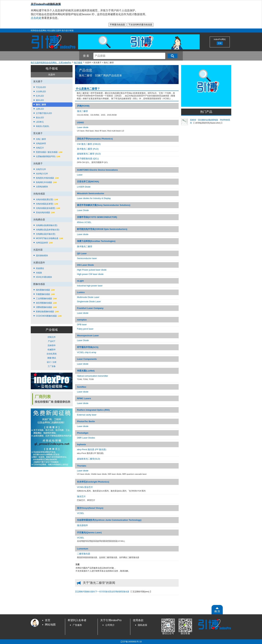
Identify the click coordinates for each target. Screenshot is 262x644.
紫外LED (40, 100)
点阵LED (40, 109)
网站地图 (50, 625)
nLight (80, 281)
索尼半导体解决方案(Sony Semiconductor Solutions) (104, 205)
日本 (220, 43)
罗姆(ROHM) (83, 106)
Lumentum (83, 549)
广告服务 (77, 625)
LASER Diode (84, 187)
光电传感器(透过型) (47, 199)
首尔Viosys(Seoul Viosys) (90, 508)
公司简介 (110, 625)
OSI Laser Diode (85, 265)
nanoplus (82, 320)
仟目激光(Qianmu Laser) (89, 532)
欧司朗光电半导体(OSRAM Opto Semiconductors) (102, 229)
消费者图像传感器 (46, 307)
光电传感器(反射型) (47, 204)
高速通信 (40, 268)
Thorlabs (82, 466)
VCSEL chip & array (87, 352)
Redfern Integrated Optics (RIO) (93, 410)
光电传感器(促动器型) (48, 208)
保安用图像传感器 (46, 303)
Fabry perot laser (85, 329)
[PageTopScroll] (217, 610)
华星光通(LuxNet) (86, 371)
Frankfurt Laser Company (90, 308)
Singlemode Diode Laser (89, 301)
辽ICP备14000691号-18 (131, 642)
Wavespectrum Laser (88, 336)
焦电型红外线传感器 (47, 178)
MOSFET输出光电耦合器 (49, 238)
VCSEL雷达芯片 (85, 487)
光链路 (39, 273)
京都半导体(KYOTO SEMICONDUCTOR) (97, 217)
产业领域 (52, 330)
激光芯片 (81, 496)
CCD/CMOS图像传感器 (49, 316)
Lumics (81, 292)
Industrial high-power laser (90, 286)
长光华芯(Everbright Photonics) (93, 482)
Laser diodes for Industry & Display (94, 198)
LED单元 (40, 122)
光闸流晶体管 (44, 243)
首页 (48, 620)
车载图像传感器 (45, 294)
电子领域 (52, 69)
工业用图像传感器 (46, 299)
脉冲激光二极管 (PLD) (88, 149)
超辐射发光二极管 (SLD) (89, 154)
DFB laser (82, 325)
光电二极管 (41, 139)
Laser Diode (83, 210)
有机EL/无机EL (43, 126)
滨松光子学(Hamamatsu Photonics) (95, 139)
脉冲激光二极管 (85, 246)
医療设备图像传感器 (47, 312)
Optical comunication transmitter (93, 376)
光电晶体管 (41, 143)
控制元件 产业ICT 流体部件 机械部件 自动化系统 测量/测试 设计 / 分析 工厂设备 (52, 352)
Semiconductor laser (87, 258)
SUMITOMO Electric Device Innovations (97, 170)
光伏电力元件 (42, 174)
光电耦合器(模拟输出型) (47, 225)
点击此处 (36, 18)
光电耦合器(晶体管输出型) (48, 230)
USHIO (80, 123)
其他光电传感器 (45, 212)
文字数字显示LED (44, 113)
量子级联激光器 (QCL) (88, 159)
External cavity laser (87, 415)
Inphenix (81, 444)
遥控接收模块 (42, 256)
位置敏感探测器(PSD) (48, 156)
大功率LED (41, 92)
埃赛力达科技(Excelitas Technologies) (96, 241)
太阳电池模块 (42, 187)
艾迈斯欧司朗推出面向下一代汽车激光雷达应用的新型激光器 (102, 592)
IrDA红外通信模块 (44, 277)
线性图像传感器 (45, 290)
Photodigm (83, 433)
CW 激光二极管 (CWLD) (89, 144)
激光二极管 (41, 105)
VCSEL (81, 513)
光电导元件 (41, 169)
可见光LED (41, 87)
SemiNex (82, 387)
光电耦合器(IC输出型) (46, 234)
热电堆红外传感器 (46, 182)
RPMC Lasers (84, 398)
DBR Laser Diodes (86, 438)
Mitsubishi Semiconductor (91, 193)
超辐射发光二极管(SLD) (89, 459)
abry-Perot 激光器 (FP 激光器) (92, 449)
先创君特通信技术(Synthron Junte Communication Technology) (109, 520)
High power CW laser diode (90, 274)
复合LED (40, 118)
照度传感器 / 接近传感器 (49, 152)
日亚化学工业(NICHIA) (88, 182)
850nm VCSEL (84, 222)
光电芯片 (40, 148)
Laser (80, 175)
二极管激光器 (84, 554)
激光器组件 (82, 525)
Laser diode (83, 127)
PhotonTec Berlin (86, 421)
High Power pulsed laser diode (92, 270)
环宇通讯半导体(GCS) (88, 347)
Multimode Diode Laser (88, 297)
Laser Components (87, 359)
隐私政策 (143, 625)
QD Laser (82, 253)
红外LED (40, 96)
